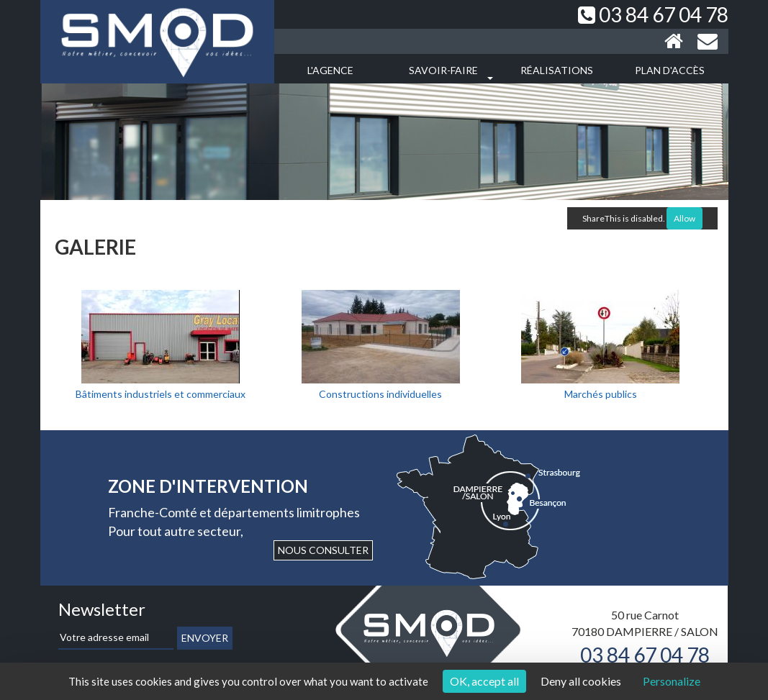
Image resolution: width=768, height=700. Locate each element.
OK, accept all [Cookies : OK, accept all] (484, 681)
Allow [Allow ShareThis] (685, 218)
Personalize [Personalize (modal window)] (672, 681)
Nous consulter (323, 550)
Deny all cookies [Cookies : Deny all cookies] (581, 681)
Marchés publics (601, 394)
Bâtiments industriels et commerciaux (161, 394)
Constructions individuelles (380, 394)
